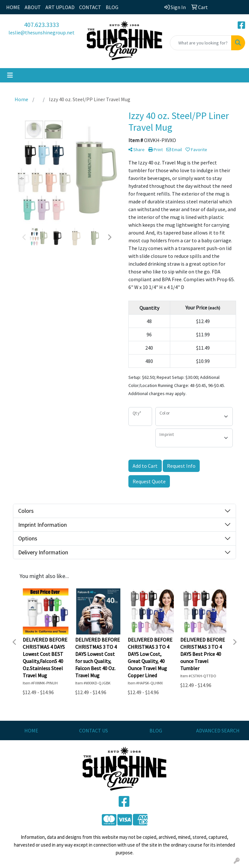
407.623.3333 (41, 24)
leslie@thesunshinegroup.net (41, 32)
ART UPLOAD (60, 7)
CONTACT (90, 7)
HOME (13, 7)
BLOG (112, 7)
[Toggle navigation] (10, 75)
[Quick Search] (201, 43)
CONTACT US (94, 730)
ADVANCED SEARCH (218, 730)
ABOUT (33, 7)
